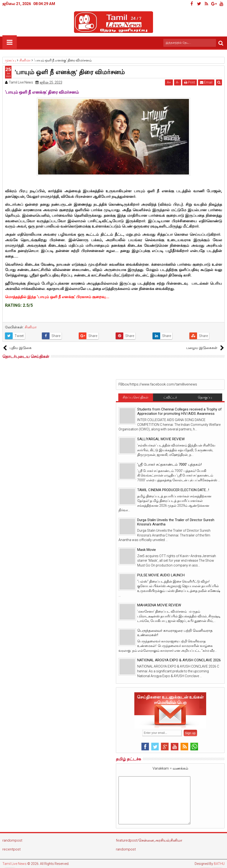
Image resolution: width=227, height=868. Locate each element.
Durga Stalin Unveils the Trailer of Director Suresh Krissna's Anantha (176, 522)
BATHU (219, 864)
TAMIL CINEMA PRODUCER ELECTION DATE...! (173, 490)
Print (190, 82)
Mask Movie (147, 550)
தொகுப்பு (205, 397)
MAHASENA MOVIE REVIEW (159, 605)
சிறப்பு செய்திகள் (136, 397)
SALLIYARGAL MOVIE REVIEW (161, 439)
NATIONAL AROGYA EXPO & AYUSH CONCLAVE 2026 (179, 660)
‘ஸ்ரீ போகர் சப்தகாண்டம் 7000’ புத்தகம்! (169, 464)
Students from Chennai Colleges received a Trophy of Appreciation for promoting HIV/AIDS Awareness (179, 411)
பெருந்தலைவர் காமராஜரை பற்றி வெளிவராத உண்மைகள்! (175, 633)
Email (206, 82)
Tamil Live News (14, 864)
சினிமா (31, 327)
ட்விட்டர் (170, 397)
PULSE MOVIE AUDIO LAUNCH (161, 575)
